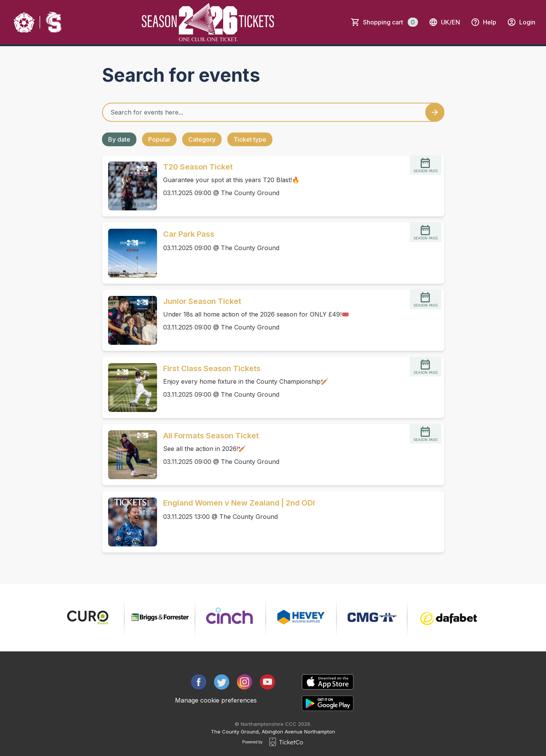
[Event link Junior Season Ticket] (130, 320)
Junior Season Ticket (202, 301)
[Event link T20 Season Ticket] (130, 186)
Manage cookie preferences (216, 700)
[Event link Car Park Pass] (130, 253)
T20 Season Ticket (198, 167)
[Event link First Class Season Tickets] (130, 388)
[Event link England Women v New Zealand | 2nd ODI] (130, 522)
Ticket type (250, 139)
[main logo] (38, 22)
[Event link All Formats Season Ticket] (130, 455)
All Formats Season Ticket (211, 436)
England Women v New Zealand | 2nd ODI (239, 503)
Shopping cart (390, 22)
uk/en (444, 22)
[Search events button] (435, 112)
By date (119, 139)
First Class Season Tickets (212, 368)
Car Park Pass (189, 234)
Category (202, 139)
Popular (159, 139)
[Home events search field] (273, 112)
